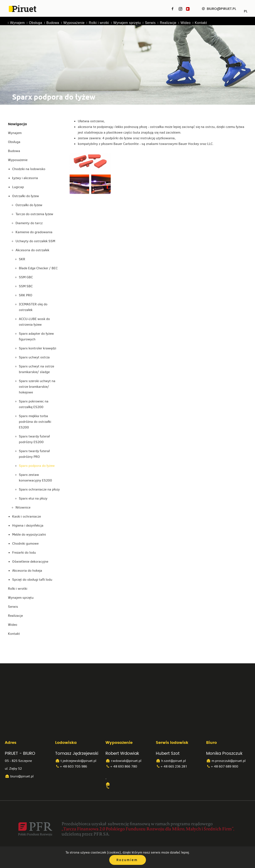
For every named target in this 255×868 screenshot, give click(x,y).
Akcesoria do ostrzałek (32, 250)
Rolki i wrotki (99, 23)
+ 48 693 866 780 (121, 766)
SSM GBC (26, 277)
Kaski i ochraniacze (27, 516)
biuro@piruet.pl (19, 776)
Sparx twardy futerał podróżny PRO (34, 454)
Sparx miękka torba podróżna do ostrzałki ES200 (35, 422)
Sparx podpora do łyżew (37, 466)
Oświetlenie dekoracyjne (30, 562)
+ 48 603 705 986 (71, 766)
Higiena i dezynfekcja (28, 525)
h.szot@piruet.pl (171, 761)
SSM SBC (26, 286)
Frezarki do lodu (24, 552)
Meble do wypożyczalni (29, 534)
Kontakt (201, 23)
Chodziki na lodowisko (29, 169)
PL (246, 10)
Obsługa (36, 23)
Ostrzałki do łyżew (26, 196)
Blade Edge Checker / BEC (38, 268)
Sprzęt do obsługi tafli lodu (32, 580)
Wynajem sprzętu (127, 23)
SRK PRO (26, 295)
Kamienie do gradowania (34, 232)
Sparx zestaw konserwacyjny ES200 (35, 478)
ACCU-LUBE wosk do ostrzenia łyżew (34, 322)
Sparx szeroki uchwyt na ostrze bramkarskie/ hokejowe (37, 387)
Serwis (150, 23)
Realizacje (168, 23)
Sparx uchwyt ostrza (34, 357)
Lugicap (18, 187)
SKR (22, 259)
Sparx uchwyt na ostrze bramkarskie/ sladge (36, 369)
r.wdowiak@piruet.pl (123, 761)
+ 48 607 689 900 (222, 766)
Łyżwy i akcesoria (25, 178)
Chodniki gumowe (25, 543)
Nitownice (23, 507)
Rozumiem (127, 860)
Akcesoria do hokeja (27, 571)
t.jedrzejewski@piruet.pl (76, 761)
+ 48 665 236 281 (172, 766)
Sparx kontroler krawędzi (38, 348)
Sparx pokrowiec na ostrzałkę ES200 (34, 404)
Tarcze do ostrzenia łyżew (34, 214)
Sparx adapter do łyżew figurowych (36, 336)
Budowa (53, 23)
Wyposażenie (74, 23)
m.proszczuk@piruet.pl (226, 761)
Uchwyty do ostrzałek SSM (35, 241)
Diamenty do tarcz (29, 223)
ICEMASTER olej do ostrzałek (33, 307)
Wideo (186, 23)
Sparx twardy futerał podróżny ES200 (34, 439)
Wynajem (17, 23)
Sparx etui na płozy (33, 498)
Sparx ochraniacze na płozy (39, 489)
